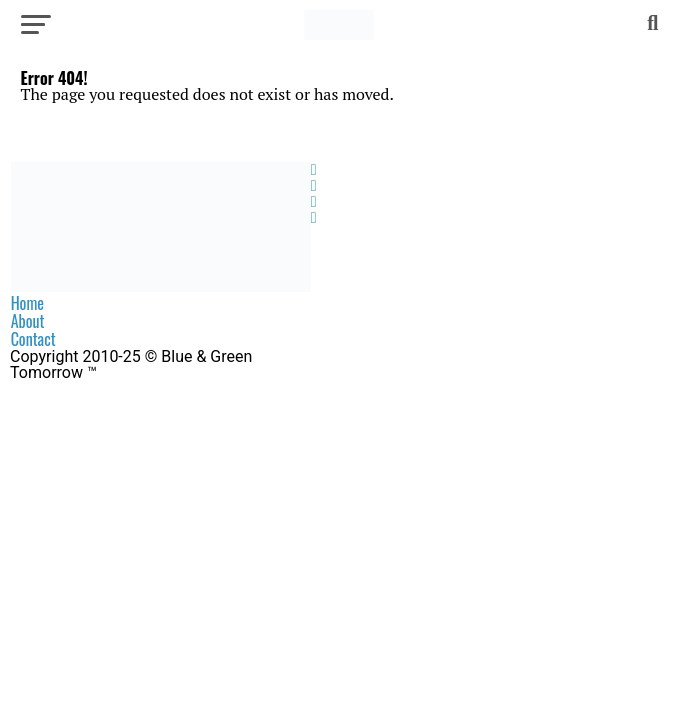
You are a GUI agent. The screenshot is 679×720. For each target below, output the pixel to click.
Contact (33, 339)
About (28, 321)
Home (27, 303)
